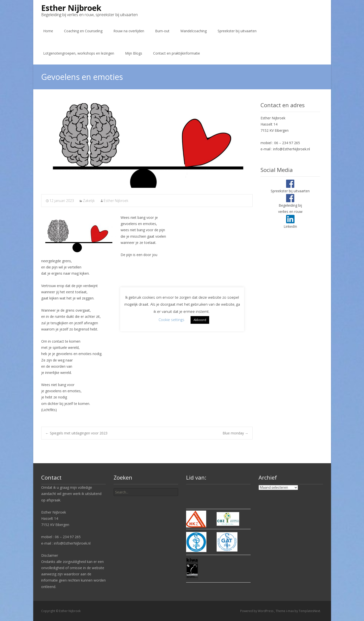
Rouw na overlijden (129, 31)
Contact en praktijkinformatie (177, 53)
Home (48, 31)
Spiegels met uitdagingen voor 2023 (76, 433)
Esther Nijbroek (116, 201)
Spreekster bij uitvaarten (237, 31)
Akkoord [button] (200, 320)
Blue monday (235, 433)
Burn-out (162, 31)
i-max (290, 611)
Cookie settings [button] (171, 320)
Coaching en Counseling (83, 31)
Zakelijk (89, 201)
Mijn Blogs (134, 53)
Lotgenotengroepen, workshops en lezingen (79, 53)
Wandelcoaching (194, 31)
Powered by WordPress (257, 611)
